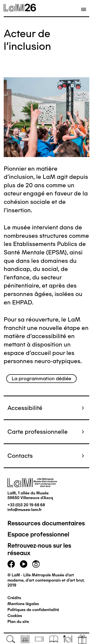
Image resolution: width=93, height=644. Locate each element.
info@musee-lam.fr (25, 510)
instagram (36, 564)
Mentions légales (23, 604)
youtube (24, 564)
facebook (11, 564)
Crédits (14, 598)
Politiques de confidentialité (33, 610)
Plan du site (18, 622)
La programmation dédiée (41, 378)
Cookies (15, 616)
